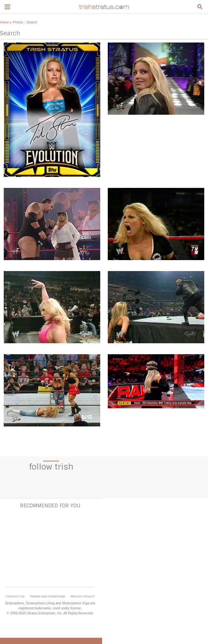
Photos (18, 22)
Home (4, 22)
